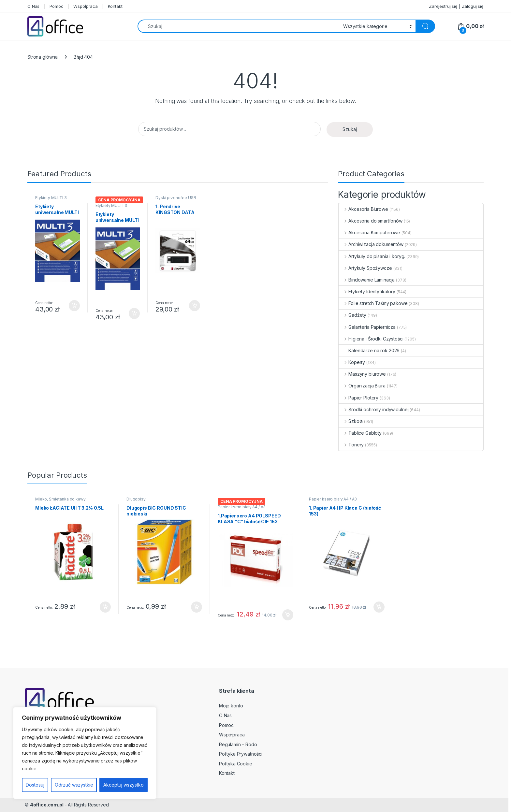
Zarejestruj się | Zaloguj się (456, 6)
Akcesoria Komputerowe (369, 232)
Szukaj (350, 129)
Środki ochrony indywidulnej (373, 409)
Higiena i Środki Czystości (371, 339)
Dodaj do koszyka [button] (74, 306)
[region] (85, 753)
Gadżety (352, 315)
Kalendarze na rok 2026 (369, 350)
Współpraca (86, 6)
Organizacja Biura (362, 386)
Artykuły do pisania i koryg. (372, 256)
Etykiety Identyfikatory (367, 291)
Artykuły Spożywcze (365, 268)
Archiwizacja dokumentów (371, 244)
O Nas (33, 6)
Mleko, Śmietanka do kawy (60, 499)
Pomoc (56, 6)
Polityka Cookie (236, 764)
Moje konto (231, 706)
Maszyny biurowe (362, 374)
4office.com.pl (47, 805)
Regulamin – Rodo (238, 744)
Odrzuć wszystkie (74, 785)
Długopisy (136, 499)
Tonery (351, 445)
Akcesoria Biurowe (363, 209)
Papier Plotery (358, 398)
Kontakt (115, 6)
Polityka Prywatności (241, 754)
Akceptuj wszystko (124, 785)
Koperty (352, 362)
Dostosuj (35, 785)
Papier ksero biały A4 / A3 (242, 507)
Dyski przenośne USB (176, 198)
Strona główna (43, 57)
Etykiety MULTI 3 (51, 198)
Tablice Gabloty (360, 433)
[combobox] (239, 26)
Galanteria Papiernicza (367, 327)
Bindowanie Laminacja (367, 280)
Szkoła (351, 421)
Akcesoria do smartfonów (371, 221)
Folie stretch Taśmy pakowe (373, 303)
